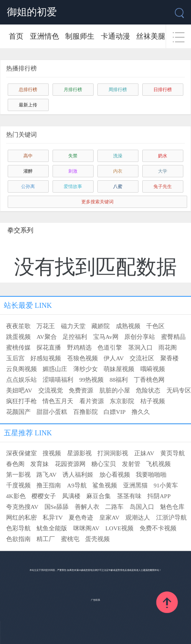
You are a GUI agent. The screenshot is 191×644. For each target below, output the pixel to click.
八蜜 (118, 186)
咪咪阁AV (86, 528)
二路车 (114, 507)
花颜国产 (18, 412)
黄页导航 (173, 453)
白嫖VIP (114, 412)
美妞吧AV (19, 390)
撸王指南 (49, 485)
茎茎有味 (129, 496)
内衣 (118, 171)
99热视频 (92, 380)
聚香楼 (170, 358)
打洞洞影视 (113, 453)
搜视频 (52, 453)
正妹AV (144, 453)
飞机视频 (158, 464)
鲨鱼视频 (105, 485)
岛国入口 (142, 507)
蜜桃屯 (70, 539)
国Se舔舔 (57, 507)
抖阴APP (159, 496)
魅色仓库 (172, 507)
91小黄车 (166, 485)
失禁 (73, 156)
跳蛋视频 (18, 337)
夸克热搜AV (22, 507)
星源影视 (79, 453)
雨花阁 (168, 347)
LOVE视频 (119, 528)
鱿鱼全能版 (52, 528)
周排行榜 (118, 90)
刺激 (73, 171)
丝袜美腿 (151, 36)
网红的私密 (21, 517)
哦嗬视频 (153, 369)
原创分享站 (140, 337)
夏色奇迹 (81, 517)
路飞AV (46, 475)
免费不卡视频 (158, 528)
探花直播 (49, 347)
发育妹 (40, 464)
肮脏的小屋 (115, 390)
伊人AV (114, 358)
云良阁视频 (21, 369)
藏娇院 (100, 326)
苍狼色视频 (82, 358)
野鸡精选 (79, 347)
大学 (163, 171)
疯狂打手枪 (21, 401)
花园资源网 (70, 464)
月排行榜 (73, 90)
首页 (16, 36)
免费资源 (81, 390)
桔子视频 (153, 401)
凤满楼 (71, 496)
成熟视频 (128, 326)
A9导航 (77, 485)
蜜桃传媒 (18, 347)
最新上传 (28, 105)
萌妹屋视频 (119, 369)
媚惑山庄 (55, 369)
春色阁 (15, 464)
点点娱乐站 (21, 380)
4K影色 (16, 496)
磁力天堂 (73, 326)
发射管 (131, 464)
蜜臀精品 (173, 337)
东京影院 (122, 401)
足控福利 (75, 337)
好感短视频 (46, 358)
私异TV (53, 517)
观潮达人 (138, 517)
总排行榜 (28, 90)
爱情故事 (73, 186)
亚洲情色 (44, 36)
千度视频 (18, 485)
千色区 (155, 326)
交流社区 (142, 358)
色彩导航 (18, 528)
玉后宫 (15, 358)
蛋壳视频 (97, 539)
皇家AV (109, 517)
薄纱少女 (86, 369)
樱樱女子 (44, 496)
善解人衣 (87, 507)
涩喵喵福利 (58, 380)
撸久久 (141, 412)
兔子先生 (163, 186)
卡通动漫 (115, 36)
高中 (28, 156)
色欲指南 (18, 539)
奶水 (163, 156)
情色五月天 (58, 401)
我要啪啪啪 (151, 475)
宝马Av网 (106, 337)
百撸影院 (86, 412)
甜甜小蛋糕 (52, 412)
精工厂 (46, 539)
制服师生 (80, 36)
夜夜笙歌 (18, 326)
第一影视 (18, 475)
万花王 (46, 326)
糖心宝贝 (104, 464)
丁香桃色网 (149, 380)
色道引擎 (110, 347)
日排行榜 (163, 90)
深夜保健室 (21, 453)
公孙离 (28, 186)
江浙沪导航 (171, 517)
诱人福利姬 (78, 475)
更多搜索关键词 (97, 202)
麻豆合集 (99, 496)
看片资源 (92, 401)
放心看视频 (115, 475)
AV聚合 (46, 337)
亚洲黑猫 (135, 485)
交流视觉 (51, 390)
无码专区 (179, 390)
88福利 (119, 380)
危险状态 (148, 390)
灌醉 (28, 171)
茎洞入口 (140, 347)
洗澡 (118, 156)
